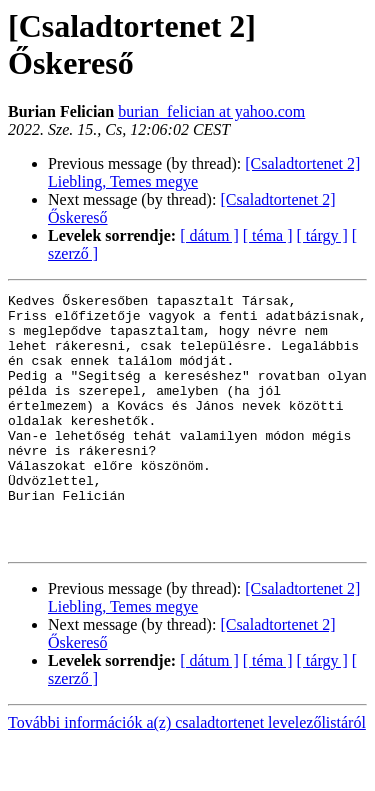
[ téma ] (268, 235)
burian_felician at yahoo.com (211, 111)
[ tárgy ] (322, 235)
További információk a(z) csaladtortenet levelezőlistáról (187, 773)
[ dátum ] (209, 235)
